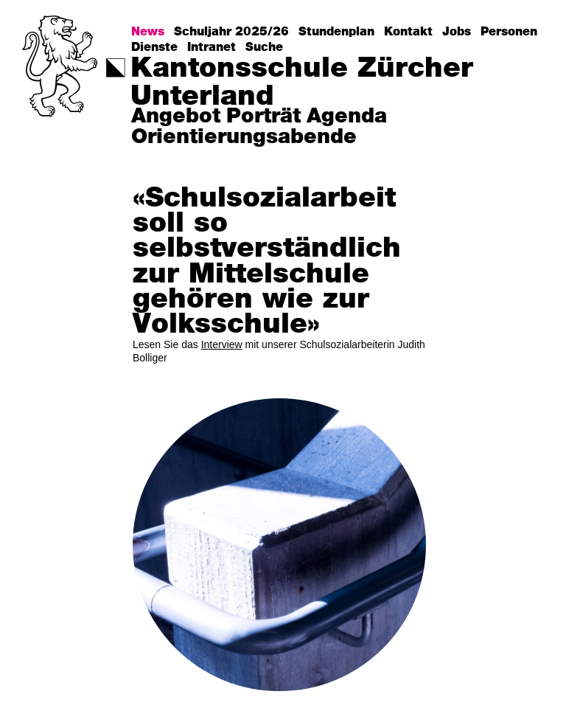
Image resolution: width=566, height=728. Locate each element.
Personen (509, 32)
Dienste (154, 47)
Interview (222, 344)
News (148, 32)
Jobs (457, 32)
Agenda (347, 117)
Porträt (263, 117)
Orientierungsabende (244, 138)
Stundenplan (336, 32)
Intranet (212, 47)
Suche (264, 47)
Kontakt (408, 32)
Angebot (176, 117)
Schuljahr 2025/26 (231, 32)
